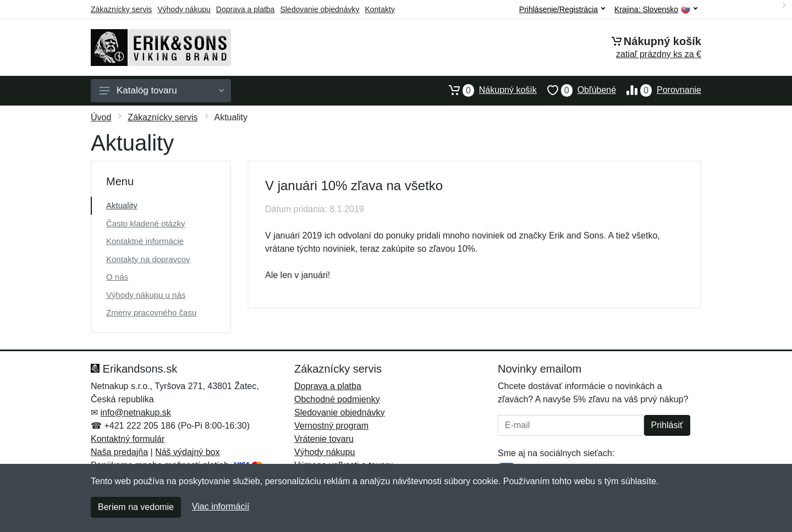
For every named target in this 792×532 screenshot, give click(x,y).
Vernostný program (331, 426)
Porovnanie (659, 90)
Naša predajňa (119, 452)
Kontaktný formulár (128, 439)
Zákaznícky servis (121, 9)
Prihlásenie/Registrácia (562, 9)
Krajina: (656, 10)
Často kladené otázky (145, 223)
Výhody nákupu (184, 9)
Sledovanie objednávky (320, 9)
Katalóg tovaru (162, 90)
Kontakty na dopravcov (148, 259)
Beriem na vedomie (136, 507)
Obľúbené (576, 90)
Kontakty (380, 9)
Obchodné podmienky (337, 399)
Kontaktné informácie (145, 241)
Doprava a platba (246, 9)
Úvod (101, 117)
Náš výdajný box (187, 452)
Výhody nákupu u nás (146, 295)
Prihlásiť (667, 425)
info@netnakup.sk (135, 412)
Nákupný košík (488, 90)
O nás (117, 277)
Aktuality (122, 205)
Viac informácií (221, 506)
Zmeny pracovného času (151, 312)
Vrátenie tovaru (324, 439)
